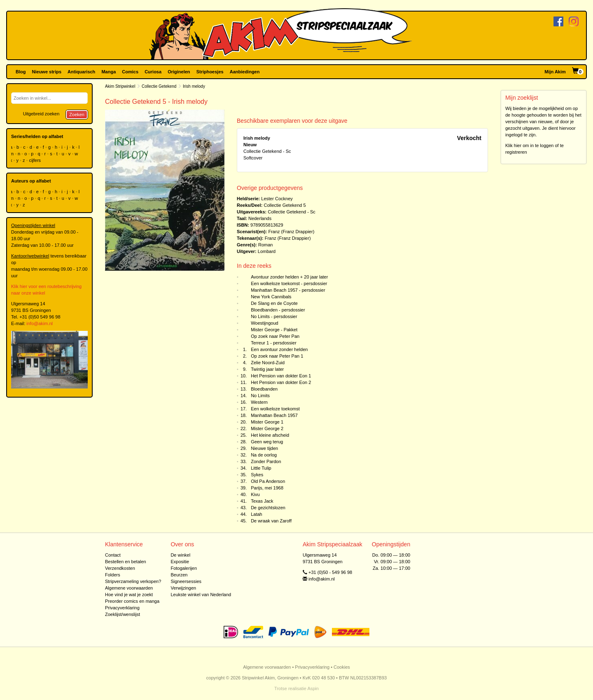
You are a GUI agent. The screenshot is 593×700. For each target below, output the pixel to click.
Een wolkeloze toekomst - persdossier (289, 283)
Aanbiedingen (245, 72)
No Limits (260, 396)
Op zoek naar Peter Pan (275, 336)
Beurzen (179, 575)
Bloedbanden (264, 389)
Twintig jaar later (267, 369)
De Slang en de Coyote (274, 303)
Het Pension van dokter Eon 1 (281, 376)
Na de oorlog (264, 455)
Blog (21, 72)
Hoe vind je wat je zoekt (129, 595)
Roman (265, 245)
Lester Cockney (277, 199)
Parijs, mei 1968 (267, 488)
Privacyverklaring (122, 608)
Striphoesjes (210, 72)
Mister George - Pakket (274, 330)
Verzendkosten (120, 568)
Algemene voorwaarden (129, 588)
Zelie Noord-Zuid (268, 363)
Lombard (267, 251)
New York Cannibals (271, 297)
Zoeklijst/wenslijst (123, 614)
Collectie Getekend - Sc (292, 212)
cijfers (35, 160)
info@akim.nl (40, 323)
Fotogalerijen (184, 568)
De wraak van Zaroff (271, 521)
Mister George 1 (267, 422)
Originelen (179, 72)
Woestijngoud (264, 323)
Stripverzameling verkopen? (133, 581)
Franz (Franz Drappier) (291, 232)
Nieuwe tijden (264, 448)
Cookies (342, 667)
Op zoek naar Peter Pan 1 (277, 356)
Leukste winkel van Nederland (201, 595)
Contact (113, 555)
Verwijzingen (183, 588)
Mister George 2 (267, 428)
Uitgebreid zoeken (41, 114)
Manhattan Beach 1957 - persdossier (288, 290)
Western (259, 402)
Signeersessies (186, 581)
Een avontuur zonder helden (279, 349)
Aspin (313, 688)
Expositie (180, 562)
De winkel (180, 555)
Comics (130, 72)
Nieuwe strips (47, 72)
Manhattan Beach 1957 (274, 415)
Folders (113, 575)
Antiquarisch (81, 72)
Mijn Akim (555, 72)
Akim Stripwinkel (120, 86)
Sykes (257, 475)
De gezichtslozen (268, 508)
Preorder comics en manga (132, 601)
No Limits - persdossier (274, 316)
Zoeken (77, 115)
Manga (109, 72)
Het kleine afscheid (270, 435)
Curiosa (153, 72)
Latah (257, 514)
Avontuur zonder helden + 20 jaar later (289, 277)
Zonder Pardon (266, 461)
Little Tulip (261, 468)
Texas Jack (262, 501)
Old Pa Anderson (268, 481)
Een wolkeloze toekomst (275, 409)
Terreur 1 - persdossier (274, 343)
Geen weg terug (267, 442)
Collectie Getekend (160, 86)
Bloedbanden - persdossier (278, 310)
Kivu (255, 494)
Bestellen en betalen (126, 562)
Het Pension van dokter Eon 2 (281, 382)
